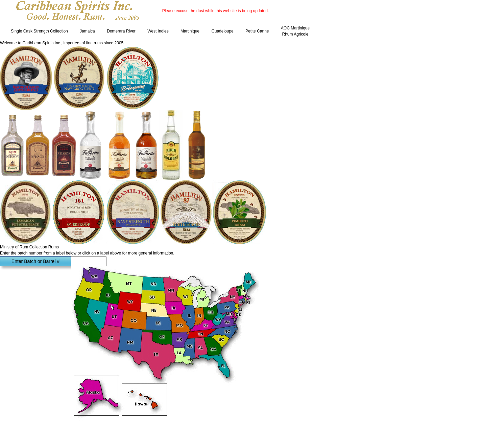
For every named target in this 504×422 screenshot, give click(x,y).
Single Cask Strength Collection (39, 31)
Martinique (190, 31)
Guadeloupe (222, 31)
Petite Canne (257, 31)
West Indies (158, 31)
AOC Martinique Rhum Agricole (295, 31)
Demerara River (121, 31)
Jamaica (87, 31)
